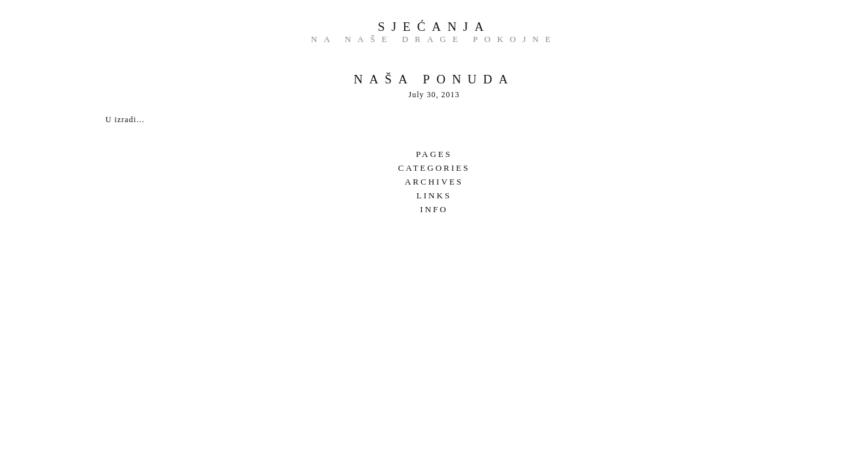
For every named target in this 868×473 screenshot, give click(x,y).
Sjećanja (434, 27)
